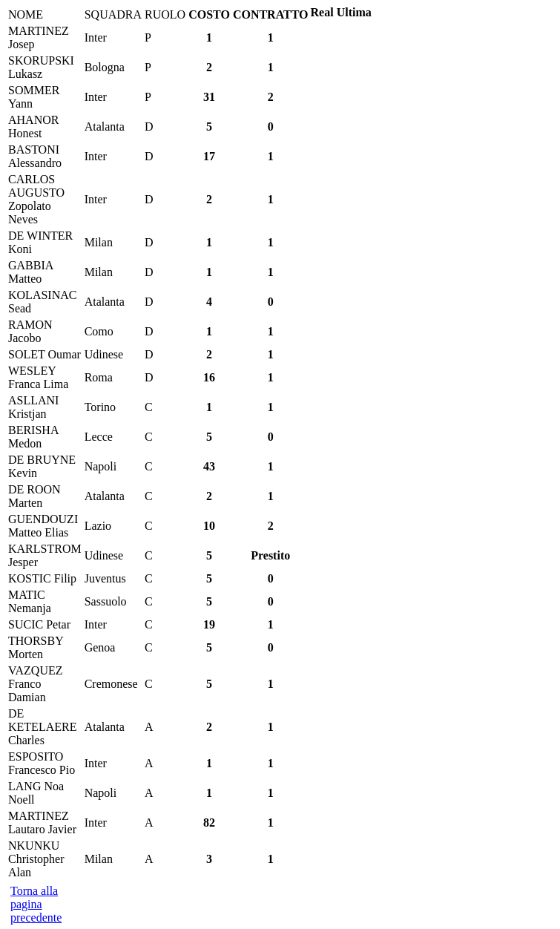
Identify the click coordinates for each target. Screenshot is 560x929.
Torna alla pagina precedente (36, 904)
